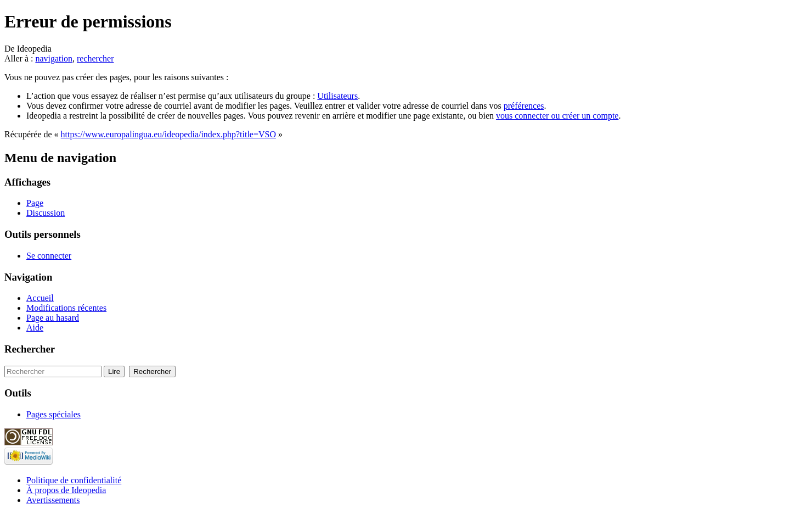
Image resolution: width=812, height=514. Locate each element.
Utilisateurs (337, 96)
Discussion (46, 213)
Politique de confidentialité (74, 480)
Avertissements (53, 500)
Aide (35, 328)
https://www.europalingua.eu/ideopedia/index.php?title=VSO (168, 134)
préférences (524, 106)
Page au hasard (53, 318)
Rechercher (30, 349)
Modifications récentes (66, 308)
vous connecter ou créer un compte (557, 116)
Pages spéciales (53, 414)
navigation (54, 58)
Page (35, 203)
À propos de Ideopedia (66, 490)
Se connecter (49, 256)
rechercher (95, 58)
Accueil (40, 298)
